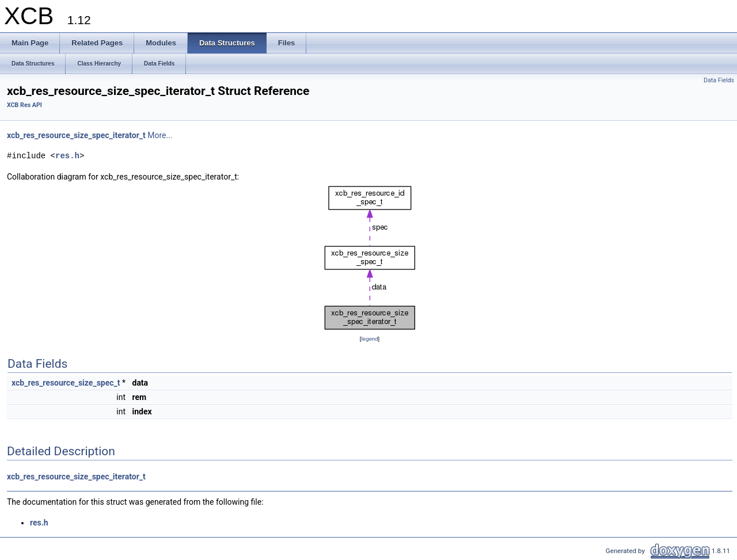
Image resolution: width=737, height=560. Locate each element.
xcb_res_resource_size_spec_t (66, 383)
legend (369, 339)
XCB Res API (24, 105)
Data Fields (719, 80)
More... (160, 135)
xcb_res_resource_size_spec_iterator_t (76, 135)
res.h (67, 156)
